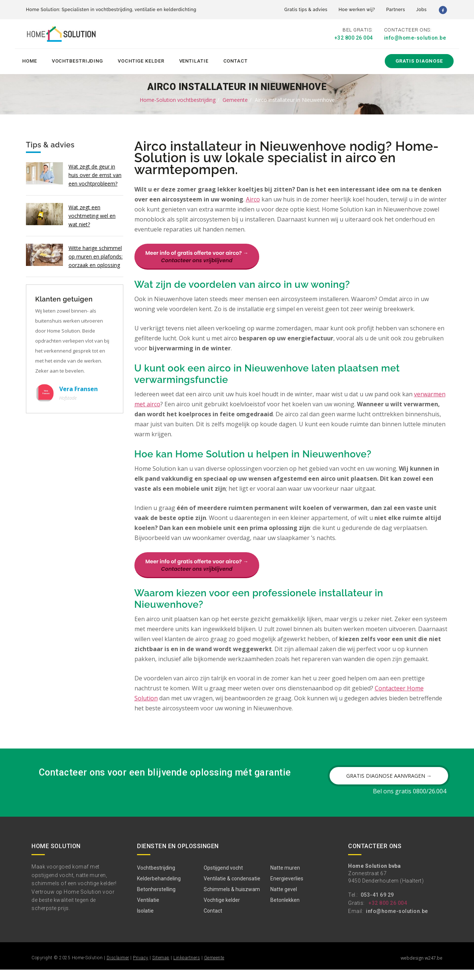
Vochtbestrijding (77, 60)
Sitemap (161, 968)
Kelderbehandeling (159, 889)
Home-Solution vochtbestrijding (178, 99)
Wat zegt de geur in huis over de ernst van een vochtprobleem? (95, 174)
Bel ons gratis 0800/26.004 (410, 801)
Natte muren (285, 878)
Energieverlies (287, 889)
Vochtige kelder (141, 60)
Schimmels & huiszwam (232, 900)
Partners (396, 10)
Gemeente (235, 99)
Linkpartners (187, 968)
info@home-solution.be (415, 38)
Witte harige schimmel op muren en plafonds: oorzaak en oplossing (96, 255)
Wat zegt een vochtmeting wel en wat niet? (92, 215)
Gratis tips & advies (306, 10)
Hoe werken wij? (357, 10)
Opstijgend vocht (223, 878)
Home (30, 60)
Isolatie (145, 921)
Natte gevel (284, 900)
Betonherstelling (156, 900)
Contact (236, 60)
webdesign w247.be (422, 968)
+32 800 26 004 (354, 38)
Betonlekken (285, 910)
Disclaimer (118, 968)
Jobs (421, 10)
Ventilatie (194, 60)
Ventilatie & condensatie (232, 889)
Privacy (141, 968)
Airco (253, 199)
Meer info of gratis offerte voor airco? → (197, 256)
